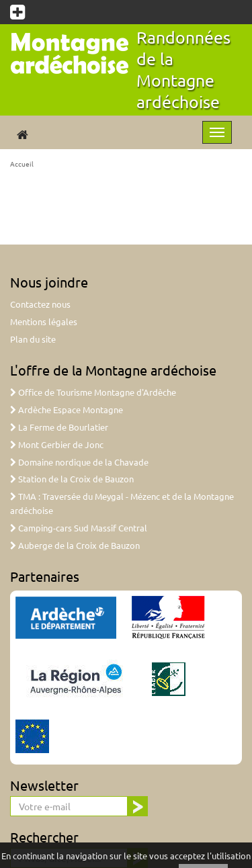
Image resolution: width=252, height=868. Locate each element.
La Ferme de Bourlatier (59, 427)
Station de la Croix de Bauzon (72, 479)
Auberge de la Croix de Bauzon (75, 545)
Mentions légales (44, 321)
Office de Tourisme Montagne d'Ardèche (93, 392)
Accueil (22, 164)
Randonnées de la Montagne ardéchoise (183, 70)
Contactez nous (40, 304)
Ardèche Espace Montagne (67, 409)
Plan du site (33, 339)
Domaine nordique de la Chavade (79, 462)
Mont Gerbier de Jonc (57, 444)
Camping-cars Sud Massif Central (79, 528)
